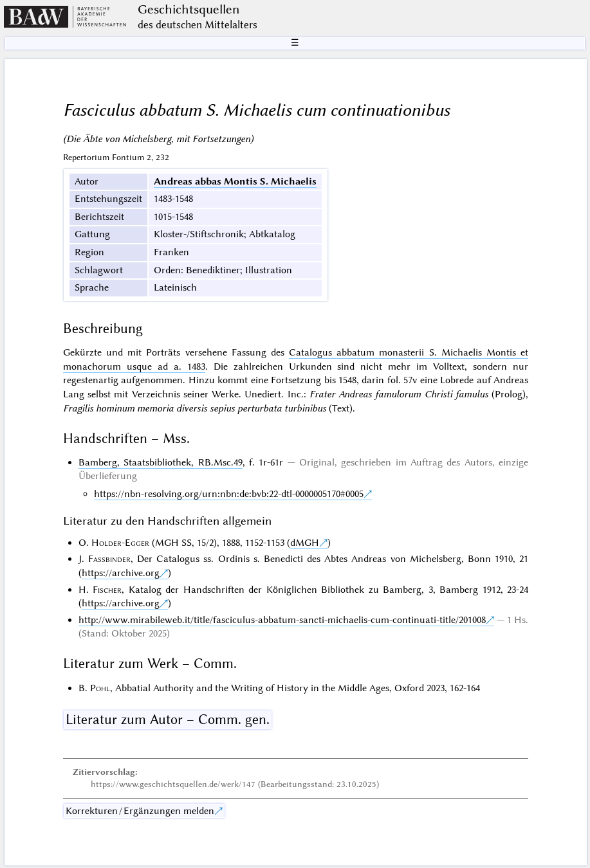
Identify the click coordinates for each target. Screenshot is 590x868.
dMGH (305, 543)
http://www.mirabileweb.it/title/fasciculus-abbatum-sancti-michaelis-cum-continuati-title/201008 (282, 620)
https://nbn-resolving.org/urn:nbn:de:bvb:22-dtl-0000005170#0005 (229, 494)
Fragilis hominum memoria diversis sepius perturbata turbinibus (195, 408)
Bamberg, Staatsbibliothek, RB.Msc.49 (161, 462)
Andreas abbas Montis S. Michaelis (235, 181)
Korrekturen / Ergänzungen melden (140, 811)
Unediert (263, 394)
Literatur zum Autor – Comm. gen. (168, 719)
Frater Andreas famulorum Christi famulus (399, 394)
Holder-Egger (120, 543)
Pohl (100, 688)
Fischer (107, 590)
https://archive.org (121, 573)
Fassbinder (109, 559)
